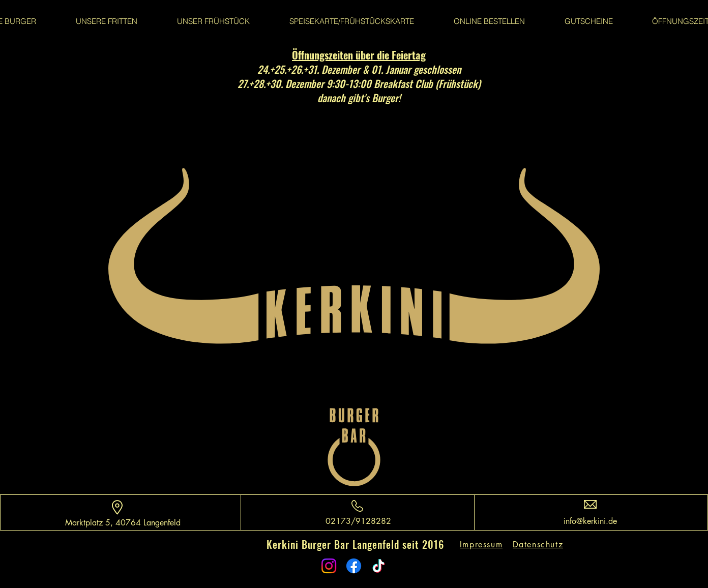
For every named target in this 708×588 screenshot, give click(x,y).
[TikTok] (379, 566)
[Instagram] (329, 566)
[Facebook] (354, 566)
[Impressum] (482, 545)
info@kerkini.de (590, 521)
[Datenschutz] (539, 545)
